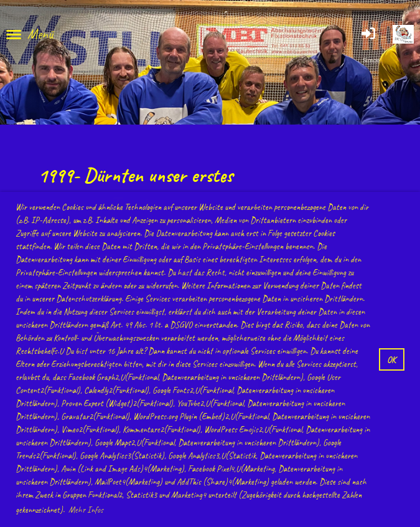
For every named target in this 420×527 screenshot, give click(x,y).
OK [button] (391, 359)
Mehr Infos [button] (86, 510)
